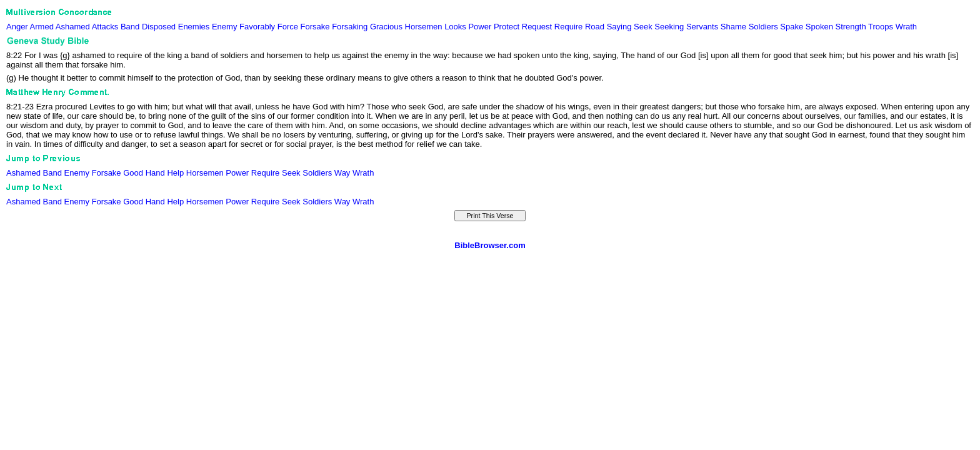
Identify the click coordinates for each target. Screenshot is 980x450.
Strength (850, 27)
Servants (702, 27)
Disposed (159, 27)
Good (133, 173)
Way (342, 173)
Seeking (669, 27)
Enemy (224, 27)
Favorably (257, 27)
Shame (733, 27)
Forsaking (350, 27)
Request (537, 27)
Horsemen (424, 27)
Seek (643, 27)
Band (130, 27)
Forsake (315, 27)
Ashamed (73, 27)
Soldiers (763, 27)
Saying (619, 27)
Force (288, 27)
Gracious (386, 27)
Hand (155, 173)
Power (480, 27)
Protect (507, 27)
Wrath (906, 27)
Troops (881, 27)
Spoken (819, 27)
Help (175, 173)
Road (595, 27)
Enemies (194, 27)
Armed (42, 27)
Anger (17, 27)
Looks (455, 27)
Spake (792, 27)
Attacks (105, 27)
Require (569, 27)
